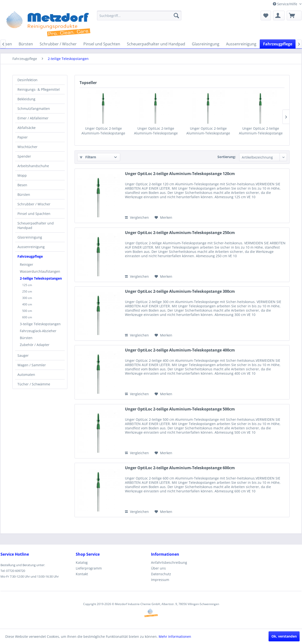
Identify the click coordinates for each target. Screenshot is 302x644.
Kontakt (82, 574)
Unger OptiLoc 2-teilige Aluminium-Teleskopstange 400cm (261, 131)
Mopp (22, 175)
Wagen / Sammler (32, 365)
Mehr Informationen (175, 636)
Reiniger (27, 264)
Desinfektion (27, 80)
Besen (22, 185)
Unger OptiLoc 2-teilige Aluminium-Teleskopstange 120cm (103, 131)
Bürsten (24, 194)
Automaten (26, 375)
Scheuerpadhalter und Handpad (36, 225)
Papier (23, 137)
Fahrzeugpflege (30, 256)
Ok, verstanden (284, 636)
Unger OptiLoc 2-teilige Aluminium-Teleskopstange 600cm (180, 468)
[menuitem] (139, 16)
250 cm (27, 291)
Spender (24, 156)
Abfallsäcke (27, 128)
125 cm (27, 285)
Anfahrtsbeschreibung (169, 562)
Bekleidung (26, 99)
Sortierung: (227, 157)
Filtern (88, 157)
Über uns (158, 568)
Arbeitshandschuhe (33, 166)
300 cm (27, 298)
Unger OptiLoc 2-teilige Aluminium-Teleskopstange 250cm (156, 131)
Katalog (82, 562)
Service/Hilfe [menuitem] (286, 4)
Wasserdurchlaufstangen (40, 271)
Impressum (160, 580)
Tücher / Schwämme (34, 384)
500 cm (27, 311)
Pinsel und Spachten (34, 214)
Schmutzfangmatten (34, 109)
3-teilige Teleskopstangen (40, 324)
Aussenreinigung (31, 247)
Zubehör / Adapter (35, 345)
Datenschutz (161, 574)
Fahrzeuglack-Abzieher (38, 331)
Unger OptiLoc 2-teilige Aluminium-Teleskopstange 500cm (180, 409)
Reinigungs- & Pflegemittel (39, 89)
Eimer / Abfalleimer (33, 118)
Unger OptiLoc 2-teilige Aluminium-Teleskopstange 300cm (208, 131)
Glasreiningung (30, 237)
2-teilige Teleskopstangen (41, 278)
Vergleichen (137, 217)
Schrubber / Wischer (34, 204)
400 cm (27, 304)
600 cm (27, 317)
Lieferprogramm (89, 568)
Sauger (23, 355)
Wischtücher (27, 147)
